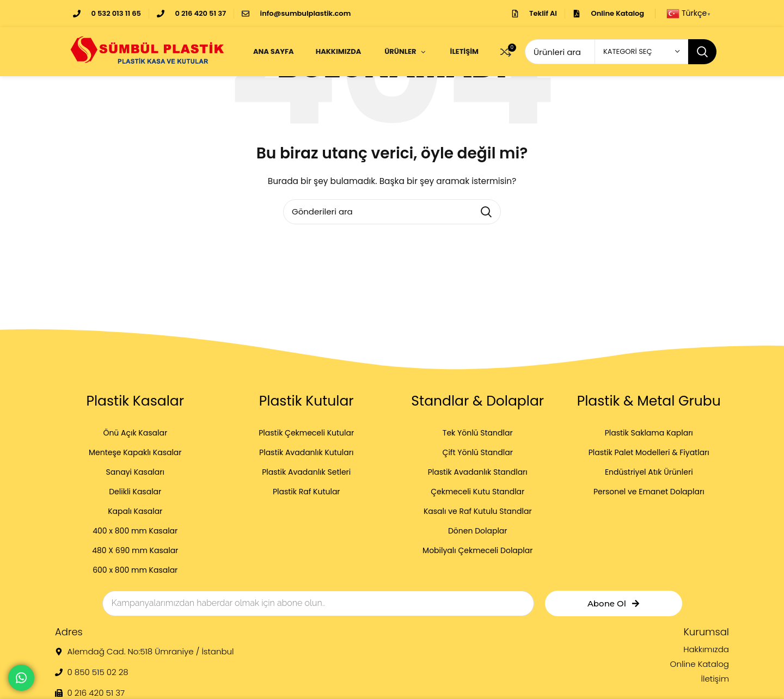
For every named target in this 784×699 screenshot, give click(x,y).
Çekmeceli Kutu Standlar (477, 492)
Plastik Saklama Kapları (649, 433)
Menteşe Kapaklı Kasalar (135, 452)
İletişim (715, 679)
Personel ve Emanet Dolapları (649, 492)
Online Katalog (700, 664)
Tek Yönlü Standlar (478, 433)
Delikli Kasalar (135, 492)
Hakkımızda (706, 649)
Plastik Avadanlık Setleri (306, 472)
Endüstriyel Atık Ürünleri (649, 472)
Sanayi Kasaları (135, 472)
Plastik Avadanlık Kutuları (306, 452)
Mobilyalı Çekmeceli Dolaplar (477, 550)
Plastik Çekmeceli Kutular (306, 433)
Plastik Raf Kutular (307, 492)
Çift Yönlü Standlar (478, 452)
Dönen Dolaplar (478, 531)
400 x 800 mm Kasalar (135, 531)
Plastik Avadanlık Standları (478, 472)
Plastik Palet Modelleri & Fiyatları (649, 452)
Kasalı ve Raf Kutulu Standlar (478, 511)
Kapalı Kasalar (135, 511)
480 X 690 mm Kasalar (135, 550)
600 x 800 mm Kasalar (135, 570)
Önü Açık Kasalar (135, 433)
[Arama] (392, 212)
